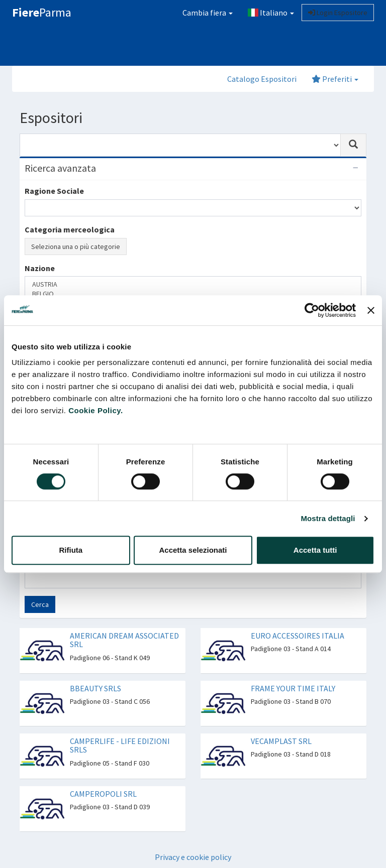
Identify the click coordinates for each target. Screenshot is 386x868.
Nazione (40, 268)
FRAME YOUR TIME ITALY (293, 688)
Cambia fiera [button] (208, 13)
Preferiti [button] (335, 79)
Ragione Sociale (54, 191)
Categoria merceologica (70, 229)
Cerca (40, 604)
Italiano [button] (271, 13)
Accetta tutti (315, 550)
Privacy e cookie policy (193, 857)
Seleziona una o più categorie (76, 246)
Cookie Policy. (95, 410)
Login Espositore (338, 13)
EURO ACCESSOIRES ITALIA (298, 636)
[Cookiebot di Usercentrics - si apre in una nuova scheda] (312, 310)
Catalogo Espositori (262, 79)
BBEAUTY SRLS (95, 688)
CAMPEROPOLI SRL (103, 794)
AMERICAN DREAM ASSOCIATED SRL (124, 640)
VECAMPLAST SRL (281, 741)
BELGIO (193, 294)
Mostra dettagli (328, 518)
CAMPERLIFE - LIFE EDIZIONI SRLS (120, 746)
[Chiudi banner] (371, 310)
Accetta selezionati (193, 550)
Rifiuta (71, 550)
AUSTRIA (193, 284)
